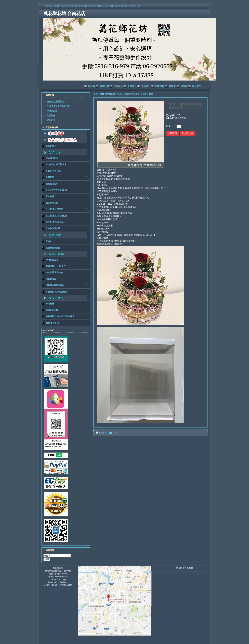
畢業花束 (51, 115)
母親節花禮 (52, 111)
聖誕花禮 (51, 120)
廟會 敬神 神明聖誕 (56, 101)
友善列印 (103, 433)
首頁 (95, 94)
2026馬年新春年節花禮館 (58, 106)
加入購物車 (188, 133)
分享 (114, 433)
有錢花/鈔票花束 (108, 94)
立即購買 (172, 133)
